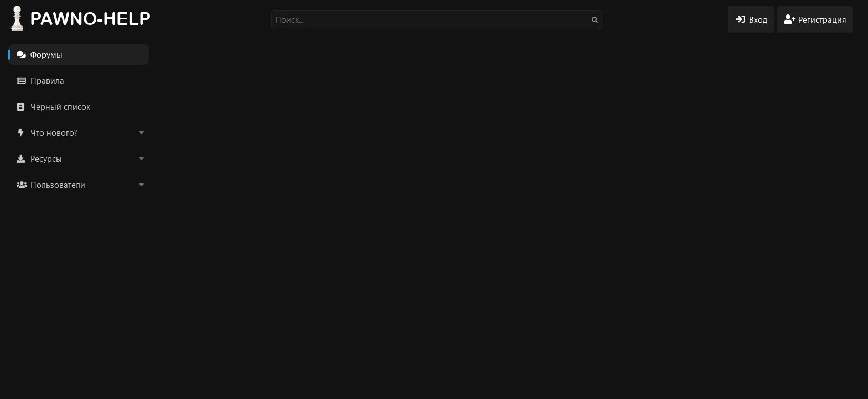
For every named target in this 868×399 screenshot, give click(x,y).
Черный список (60, 106)
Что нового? (54, 132)
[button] (141, 133)
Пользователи (58, 185)
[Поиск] (437, 20)
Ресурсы (46, 158)
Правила (47, 80)
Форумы (46, 54)
